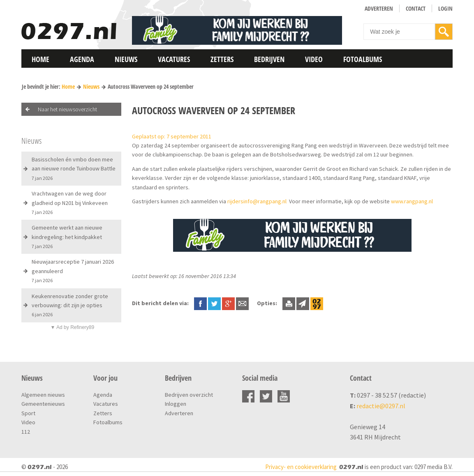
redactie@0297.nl (381, 406)
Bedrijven (269, 59)
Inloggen (176, 404)
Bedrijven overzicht (189, 395)
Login (445, 8)
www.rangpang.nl (412, 201)
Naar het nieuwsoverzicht (67, 109)
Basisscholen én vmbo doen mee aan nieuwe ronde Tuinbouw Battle (74, 168)
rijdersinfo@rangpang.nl (257, 201)
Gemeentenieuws (43, 404)
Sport (28, 413)
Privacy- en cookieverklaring (301, 467)
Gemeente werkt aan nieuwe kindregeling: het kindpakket (67, 237)
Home (40, 59)
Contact (416, 8)
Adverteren (379, 8)
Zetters (222, 59)
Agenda (82, 59)
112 (26, 432)
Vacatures (174, 59)
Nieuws (126, 59)
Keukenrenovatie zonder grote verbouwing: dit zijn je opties (70, 305)
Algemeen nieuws (43, 395)
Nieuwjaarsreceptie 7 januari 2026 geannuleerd (73, 271)
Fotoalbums (363, 59)
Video (314, 59)
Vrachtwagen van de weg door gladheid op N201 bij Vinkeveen (70, 202)
